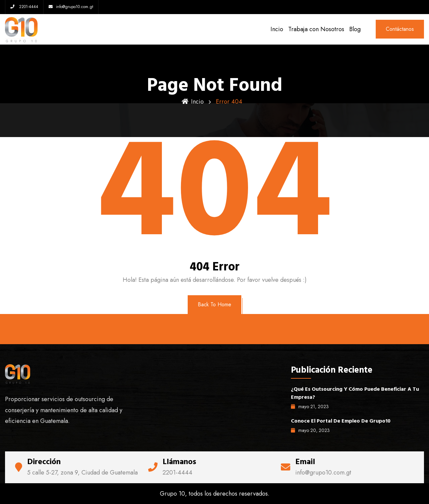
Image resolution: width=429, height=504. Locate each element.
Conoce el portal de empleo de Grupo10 (341, 421)
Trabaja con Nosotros (316, 29)
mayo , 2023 (310, 406)
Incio (277, 29)
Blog (355, 29)
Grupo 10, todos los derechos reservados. (215, 494)
